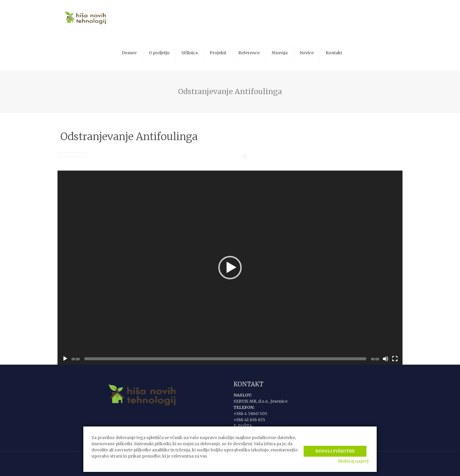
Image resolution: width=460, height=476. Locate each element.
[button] (230, 268)
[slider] (225, 359)
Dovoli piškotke (335, 449)
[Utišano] (385, 359)
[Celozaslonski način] (395, 359)
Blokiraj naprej (353, 461)
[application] (230, 268)
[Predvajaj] (65, 359)
